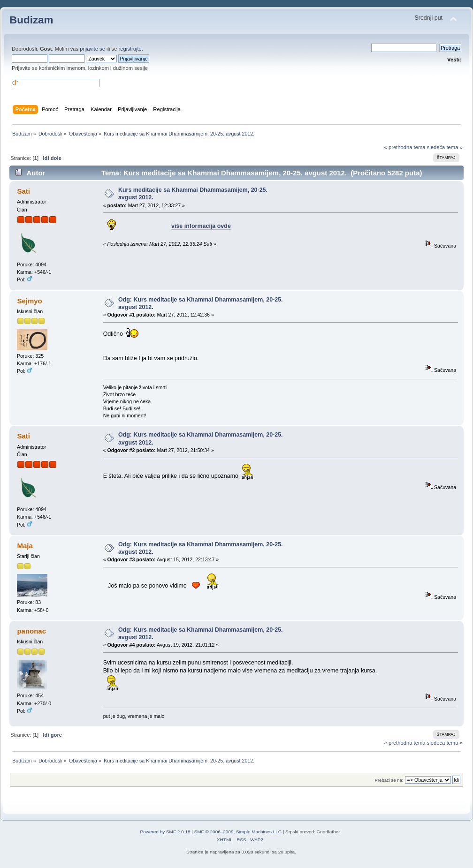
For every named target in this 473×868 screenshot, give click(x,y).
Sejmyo (29, 301)
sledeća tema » (445, 147)
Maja (25, 546)
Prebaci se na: (389, 780)
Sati (23, 191)
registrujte (130, 49)
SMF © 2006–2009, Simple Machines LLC (238, 832)
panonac (31, 631)
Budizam (31, 20)
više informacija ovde (201, 226)
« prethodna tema (405, 147)
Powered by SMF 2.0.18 (165, 832)
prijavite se (92, 49)
